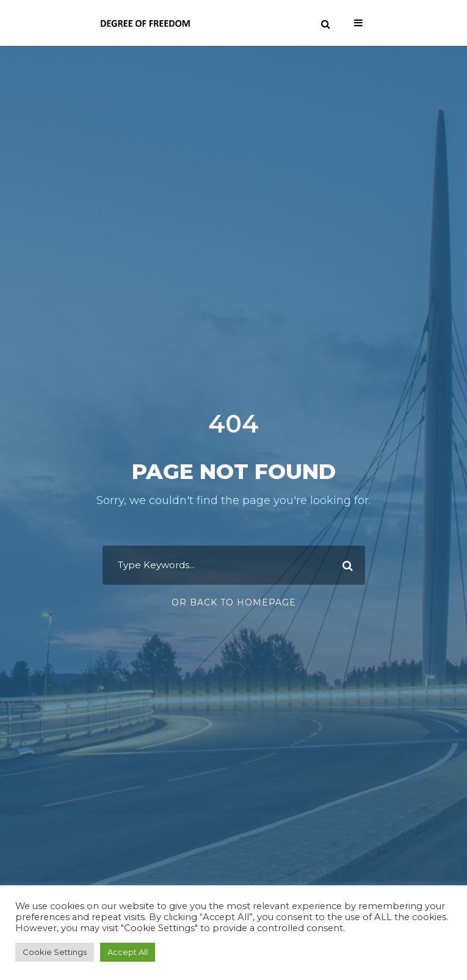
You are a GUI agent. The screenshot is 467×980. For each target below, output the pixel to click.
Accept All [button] (128, 952)
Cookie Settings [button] (55, 952)
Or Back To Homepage (234, 602)
